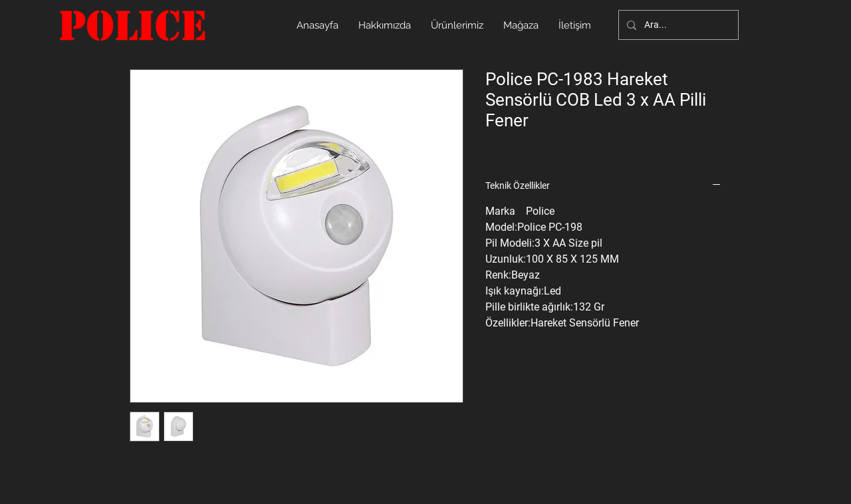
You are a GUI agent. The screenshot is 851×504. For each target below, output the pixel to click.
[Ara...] (677, 25)
